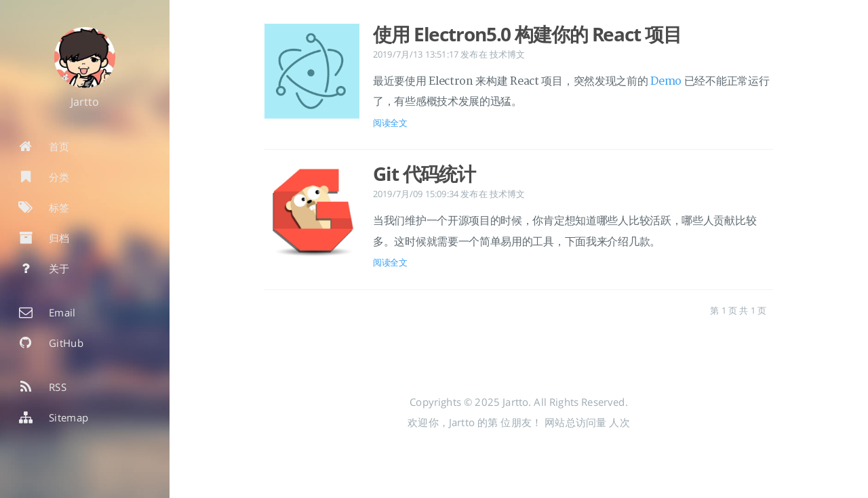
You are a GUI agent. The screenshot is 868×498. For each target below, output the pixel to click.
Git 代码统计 (424, 173)
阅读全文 (390, 123)
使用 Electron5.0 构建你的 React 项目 (527, 34)
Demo (666, 81)
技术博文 (508, 54)
